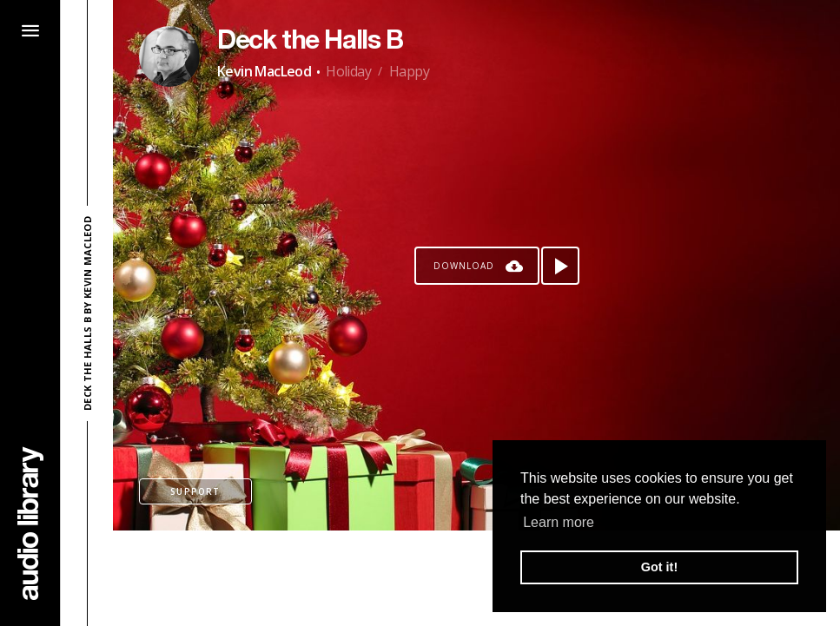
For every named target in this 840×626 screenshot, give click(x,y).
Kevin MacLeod (264, 71)
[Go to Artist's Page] (169, 56)
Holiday (348, 71)
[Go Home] (30, 523)
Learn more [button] (559, 522)
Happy (409, 71)
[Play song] (560, 266)
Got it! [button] (659, 567)
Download (464, 266)
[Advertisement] (477, 578)
